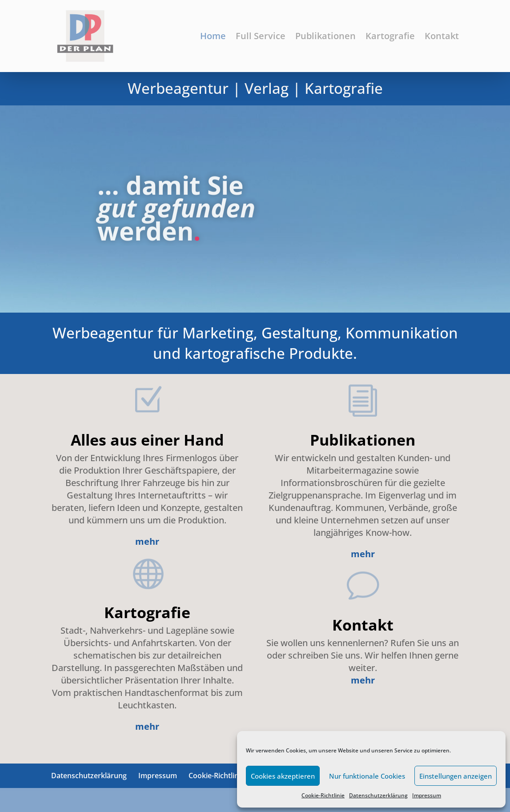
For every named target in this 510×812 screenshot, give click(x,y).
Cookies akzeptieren (283, 776)
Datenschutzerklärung (378, 795)
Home (213, 36)
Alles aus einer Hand (147, 440)
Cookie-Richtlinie (323, 795)
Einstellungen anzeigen (456, 776)
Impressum (427, 795)
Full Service (261, 36)
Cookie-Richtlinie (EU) (224, 776)
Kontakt (442, 36)
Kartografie (390, 36)
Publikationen (325, 36)
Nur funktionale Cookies (367, 776)
